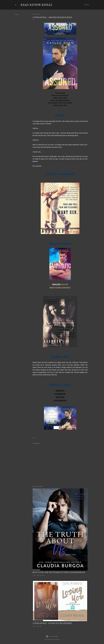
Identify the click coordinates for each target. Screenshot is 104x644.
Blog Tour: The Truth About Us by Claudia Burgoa (59, 572)
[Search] (87, 5)
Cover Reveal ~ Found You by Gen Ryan (52, 623)
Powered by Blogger (52, 636)
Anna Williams (56, 639)
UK (67, 284)
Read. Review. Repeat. (37, 5)
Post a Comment (41, 575)
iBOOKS (67, 288)
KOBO (58, 288)
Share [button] (16, 14)
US (62, 284)
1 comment (39, 626)
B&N (52, 288)
